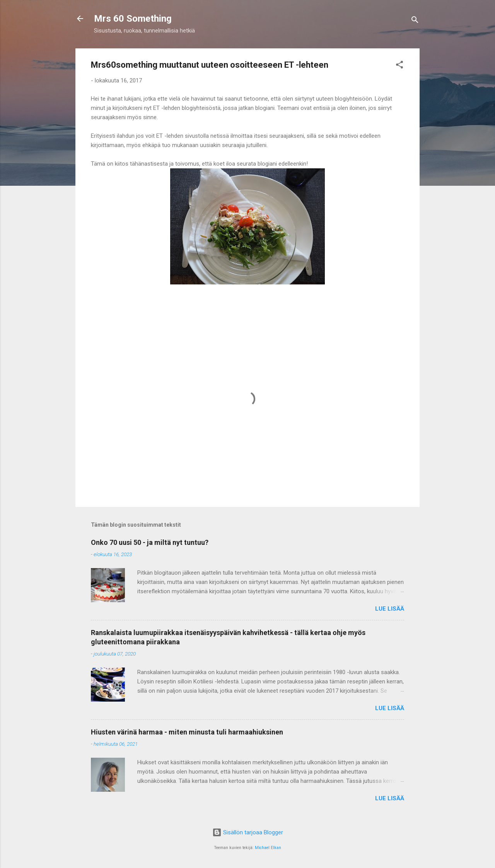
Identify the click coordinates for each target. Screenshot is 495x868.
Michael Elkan (268, 848)
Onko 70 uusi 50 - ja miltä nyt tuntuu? (150, 542)
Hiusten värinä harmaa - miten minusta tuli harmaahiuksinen (187, 732)
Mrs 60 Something (133, 19)
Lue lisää (390, 609)
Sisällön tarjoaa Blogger (248, 832)
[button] (399, 66)
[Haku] (415, 21)
